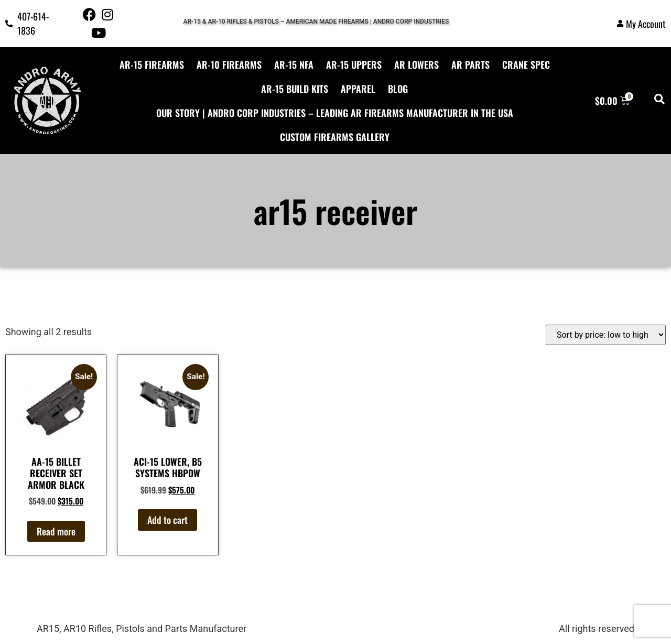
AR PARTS (470, 65)
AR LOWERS (416, 65)
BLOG (398, 89)
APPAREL (358, 89)
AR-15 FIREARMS (152, 65)
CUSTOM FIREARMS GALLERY (335, 137)
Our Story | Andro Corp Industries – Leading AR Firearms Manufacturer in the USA (335, 113)
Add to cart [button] (167, 520)
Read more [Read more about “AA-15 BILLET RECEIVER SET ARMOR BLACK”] (56, 531)
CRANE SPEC (526, 65)
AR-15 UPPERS (354, 65)
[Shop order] (606, 335)
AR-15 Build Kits (295, 89)
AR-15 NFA (294, 65)
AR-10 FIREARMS (229, 65)
